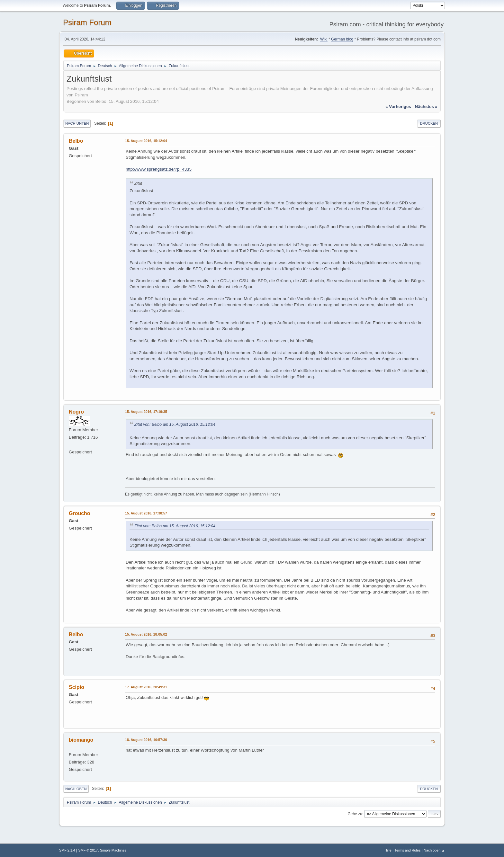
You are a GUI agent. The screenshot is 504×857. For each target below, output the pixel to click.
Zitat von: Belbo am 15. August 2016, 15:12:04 (175, 424)
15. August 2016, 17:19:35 (146, 412)
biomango (81, 740)
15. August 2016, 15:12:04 (146, 141)
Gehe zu (355, 814)
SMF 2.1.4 (67, 850)
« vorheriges (398, 107)
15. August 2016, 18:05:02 (146, 634)
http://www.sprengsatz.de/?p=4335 (159, 169)
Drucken (429, 123)
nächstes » (426, 107)
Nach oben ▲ (434, 850)
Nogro (76, 412)
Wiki (324, 39)
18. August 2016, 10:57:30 (146, 740)
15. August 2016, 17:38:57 (146, 513)
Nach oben (76, 789)
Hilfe (388, 850)
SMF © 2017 (88, 850)
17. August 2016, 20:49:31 (146, 687)
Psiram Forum (87, 22)
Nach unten (77, 123)
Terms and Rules (408, 850)
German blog (342, 39)
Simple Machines (113, 850)
